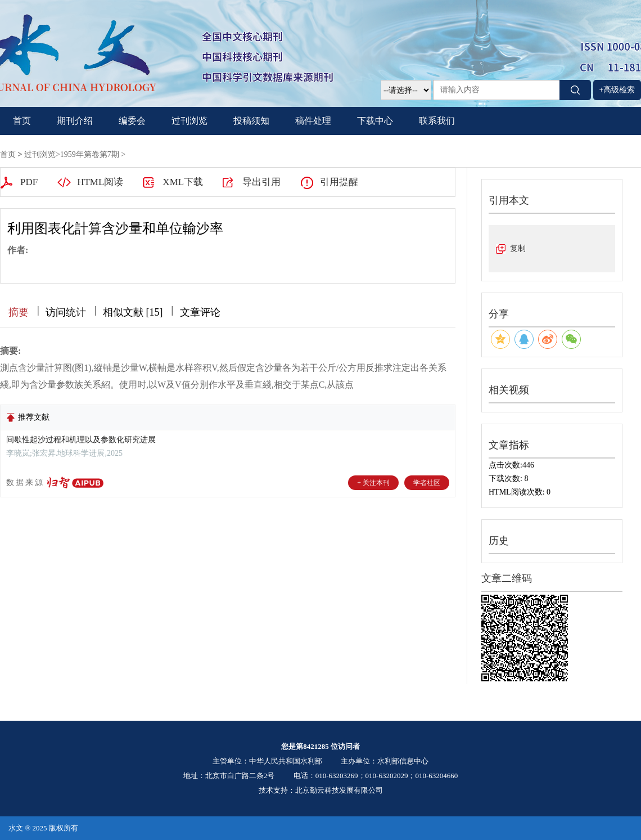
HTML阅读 (100, 182)
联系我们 (437, 121)
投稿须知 (251, 121)
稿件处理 (313, 121)
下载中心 (375, 121)
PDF (29, 182)
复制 (518, 248)
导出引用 (261, 182)
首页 (22, 121)
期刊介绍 (75, 121)
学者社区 (427, 483)
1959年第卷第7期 (90, 154)
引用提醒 (339, 182)
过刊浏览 (189, 121)
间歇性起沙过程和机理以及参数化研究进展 (81, 440)
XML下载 (183, 182)
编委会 (132, 121)
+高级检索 (617, 90)
